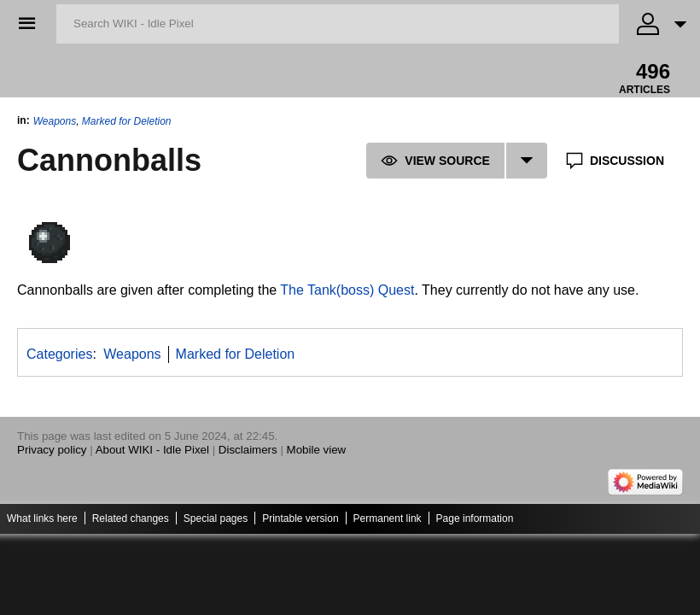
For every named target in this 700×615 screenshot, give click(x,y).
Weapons (55, 121)
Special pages (216, 518)
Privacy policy (52, 450)
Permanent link (388, 518)
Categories (59, 354)
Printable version (300, 518)
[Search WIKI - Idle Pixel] (338, 24)
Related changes (131, 518)
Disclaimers (248, 450)
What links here (42, 518)
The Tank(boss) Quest (347, 290)
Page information (475, 518)
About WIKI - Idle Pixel (152, 450)
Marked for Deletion (127, 121)
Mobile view (317, 450)
